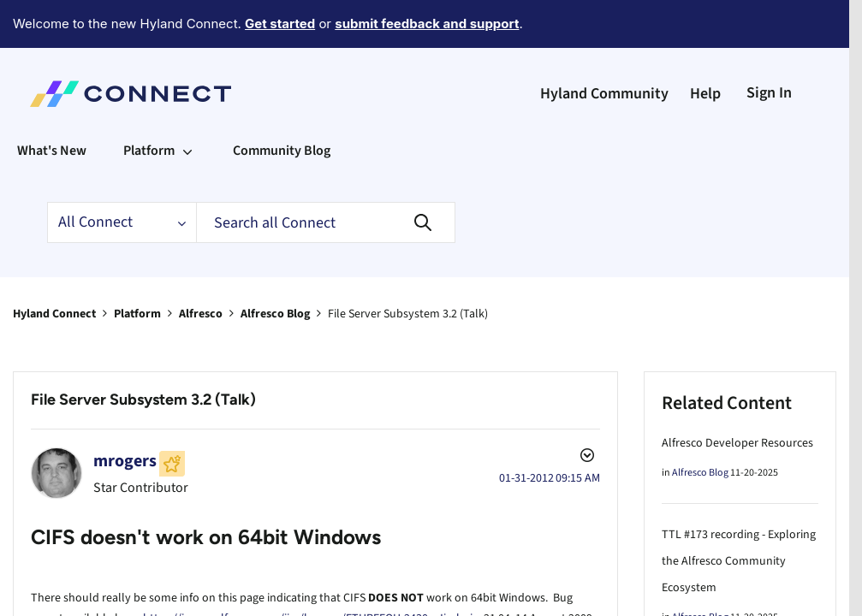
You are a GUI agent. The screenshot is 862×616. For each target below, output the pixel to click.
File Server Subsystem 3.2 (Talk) (143, 352)
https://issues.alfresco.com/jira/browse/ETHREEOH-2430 (285, 572)
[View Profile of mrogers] (125, 414)
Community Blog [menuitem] (282, 104)
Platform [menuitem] (149, 104)
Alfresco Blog (275, 267)
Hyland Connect (54, 267)
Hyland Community (604, 47)
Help (705, 47)
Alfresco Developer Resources (737, 396)
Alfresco (201, 267)
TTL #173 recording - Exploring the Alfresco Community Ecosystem (739, 514)
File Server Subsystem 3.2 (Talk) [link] (408, 267)
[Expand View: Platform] (187, 104)
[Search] (326, 175)
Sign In (769, 46)
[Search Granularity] (122, 175)
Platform (137, 267)
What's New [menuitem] (52, 104)
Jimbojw (459, 572)
